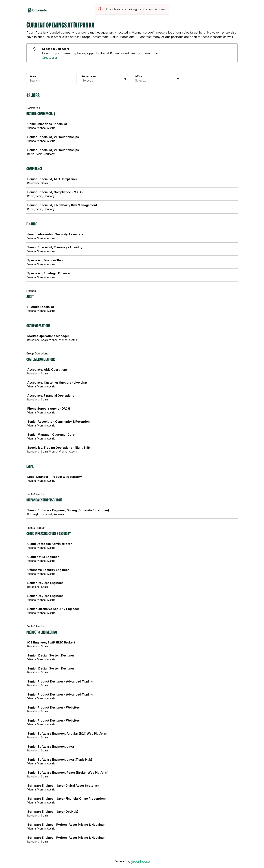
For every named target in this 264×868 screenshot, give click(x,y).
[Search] (51, 81)
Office (139, 76)
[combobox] (83, 80)
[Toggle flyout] (125, 79)
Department (89, 76)
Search (34, 76)
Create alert (50, 58)
